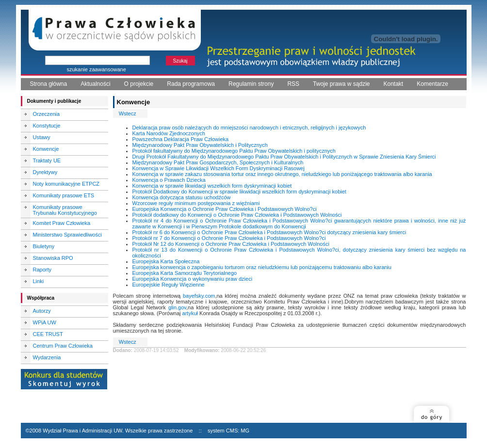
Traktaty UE (47, 160)
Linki (39, 281)
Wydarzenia (47, 357)
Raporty (42, 270)
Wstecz (128, 113)
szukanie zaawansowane (97, 69)
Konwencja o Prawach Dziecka (169, 180)
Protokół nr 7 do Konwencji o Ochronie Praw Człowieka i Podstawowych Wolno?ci (229, 238)
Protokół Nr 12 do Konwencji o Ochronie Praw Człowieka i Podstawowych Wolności (231, 244)
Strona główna (49, 84)
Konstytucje (47, 126)
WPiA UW (45, 322)
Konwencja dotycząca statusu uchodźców (182, 197)
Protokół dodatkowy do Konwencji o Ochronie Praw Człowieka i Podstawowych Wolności (237, 215)
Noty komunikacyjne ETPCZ (66, 184)
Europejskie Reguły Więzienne (169, 285)
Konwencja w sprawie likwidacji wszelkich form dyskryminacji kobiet (212, 186)
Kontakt (393, 84)
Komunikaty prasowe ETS (64, 195)
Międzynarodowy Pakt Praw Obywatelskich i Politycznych (200, 145)
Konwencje (46, 149)
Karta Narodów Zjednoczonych (169, 133)
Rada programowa (191, 84)
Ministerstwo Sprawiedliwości (67, 235)
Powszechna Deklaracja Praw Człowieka (181, 139)
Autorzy (42, 311)
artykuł (190, 313)
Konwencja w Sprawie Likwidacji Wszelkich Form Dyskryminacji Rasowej (219, 168)
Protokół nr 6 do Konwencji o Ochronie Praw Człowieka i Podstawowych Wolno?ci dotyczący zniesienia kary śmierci (269, 232)
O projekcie (139, 84)
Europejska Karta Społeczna (166, 261)
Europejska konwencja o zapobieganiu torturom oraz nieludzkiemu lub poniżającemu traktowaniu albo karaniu (262, 267)
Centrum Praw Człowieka (63, 346)
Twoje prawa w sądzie (341, 84)
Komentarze (432, 84)
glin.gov (177, 307)
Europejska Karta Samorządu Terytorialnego (185, 273)
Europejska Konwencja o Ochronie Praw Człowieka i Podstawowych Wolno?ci (225, 209)
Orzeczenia (47, 114)
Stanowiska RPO (53, 258)
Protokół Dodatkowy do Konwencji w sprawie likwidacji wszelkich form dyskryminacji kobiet (239, 192)
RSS (293, 84)
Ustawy (42, 137)
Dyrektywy (45, 172)
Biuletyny (44, 246)
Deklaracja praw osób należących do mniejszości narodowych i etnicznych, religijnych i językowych (249, 128)
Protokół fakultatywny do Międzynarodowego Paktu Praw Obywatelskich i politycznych (234, 151)
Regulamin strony (251, 84)
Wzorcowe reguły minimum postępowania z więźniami (196, 203)
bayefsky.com (199, 296)
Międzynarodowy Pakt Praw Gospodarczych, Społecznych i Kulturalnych (218, 162)
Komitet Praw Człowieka (62, 223)
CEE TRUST (48, 334)
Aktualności (95, 84)
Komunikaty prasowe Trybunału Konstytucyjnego (65, 210)
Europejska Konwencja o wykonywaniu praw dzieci (193, 279)
